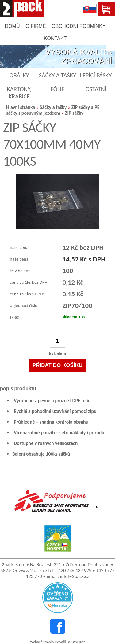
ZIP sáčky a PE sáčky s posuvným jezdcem (53, 110)
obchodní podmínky (79, 26)
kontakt (55, 38)
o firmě (36, 26)
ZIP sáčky (74, 113)
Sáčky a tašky (53, 107)
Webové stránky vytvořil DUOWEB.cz (57, 642)
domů (12, 26)
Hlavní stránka (21, 107)
